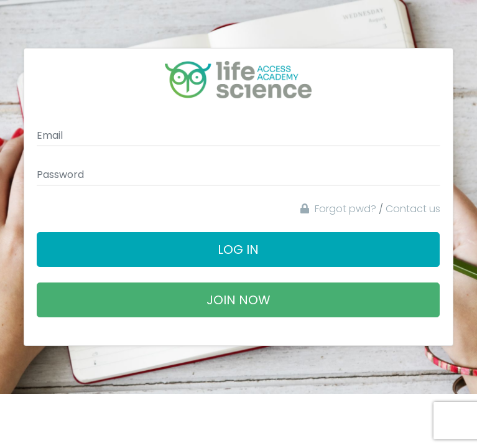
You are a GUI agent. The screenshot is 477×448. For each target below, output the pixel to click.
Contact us (413, 209)
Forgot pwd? (338, 209)
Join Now (238, 300)
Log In (238, 250)
